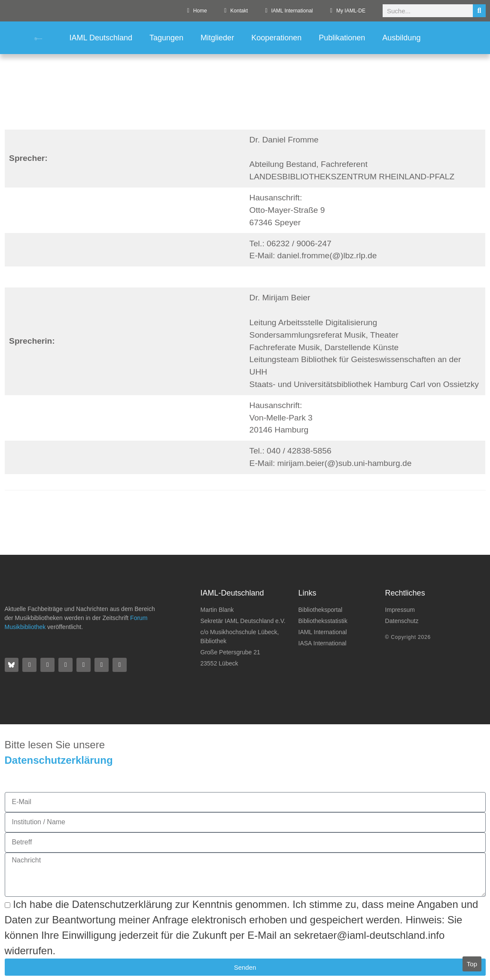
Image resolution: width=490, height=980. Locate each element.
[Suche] (479, 11)
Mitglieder (217, 38)
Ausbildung (401, 38)
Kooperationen (276, 38)
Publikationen (342, 38)
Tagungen (166, 38)
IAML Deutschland (101, 38)
